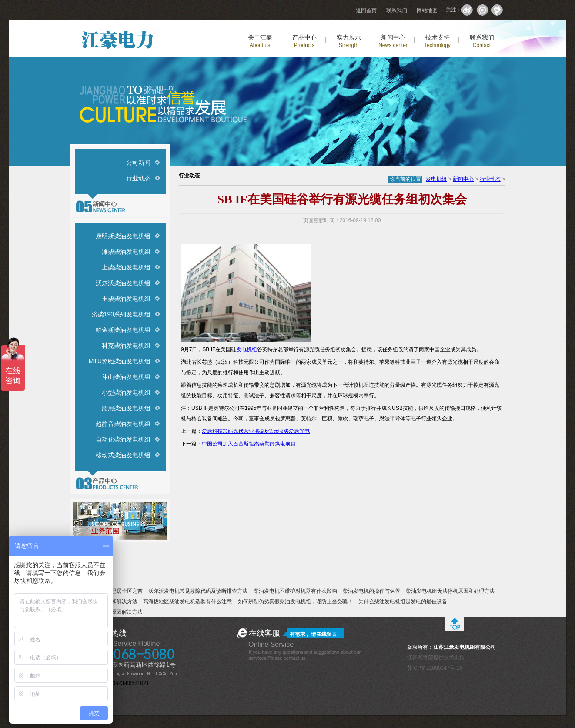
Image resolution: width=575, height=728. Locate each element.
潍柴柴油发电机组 (126, 252)
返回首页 (366, 10)
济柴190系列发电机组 (121, 314)
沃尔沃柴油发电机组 (123, 283)
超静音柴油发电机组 (123, 424)
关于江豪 (260, 41)
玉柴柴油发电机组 (126, 299)
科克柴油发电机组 (126, 346)
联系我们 (397, 10)
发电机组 (436, 179)
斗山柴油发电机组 (126, 377)
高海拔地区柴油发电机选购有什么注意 (187, 602)
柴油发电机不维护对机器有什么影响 (295, 591)
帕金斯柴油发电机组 (123, 330)
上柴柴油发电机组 (126, 267)
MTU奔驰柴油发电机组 (120, 361)
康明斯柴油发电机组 (123, 236)
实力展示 (349, 41)
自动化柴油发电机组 (123, 439)
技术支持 (437, 41)
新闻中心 (393, 41)
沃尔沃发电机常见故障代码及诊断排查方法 (198, 591)
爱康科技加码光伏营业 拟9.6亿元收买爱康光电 (256, 431)
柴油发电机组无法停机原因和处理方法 (450, 591)
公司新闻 (138, 163)
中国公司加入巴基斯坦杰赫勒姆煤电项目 (249, 444)
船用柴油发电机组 (126, 408)
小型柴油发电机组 (126, 392)
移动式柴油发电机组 (123, 455)
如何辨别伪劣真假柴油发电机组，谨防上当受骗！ (295, 602)
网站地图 (427, 10)
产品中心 (304, 41)
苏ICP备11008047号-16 (435, 668)
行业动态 (138, 178)
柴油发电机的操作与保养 (371, 591)
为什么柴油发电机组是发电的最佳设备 (403, 602)
